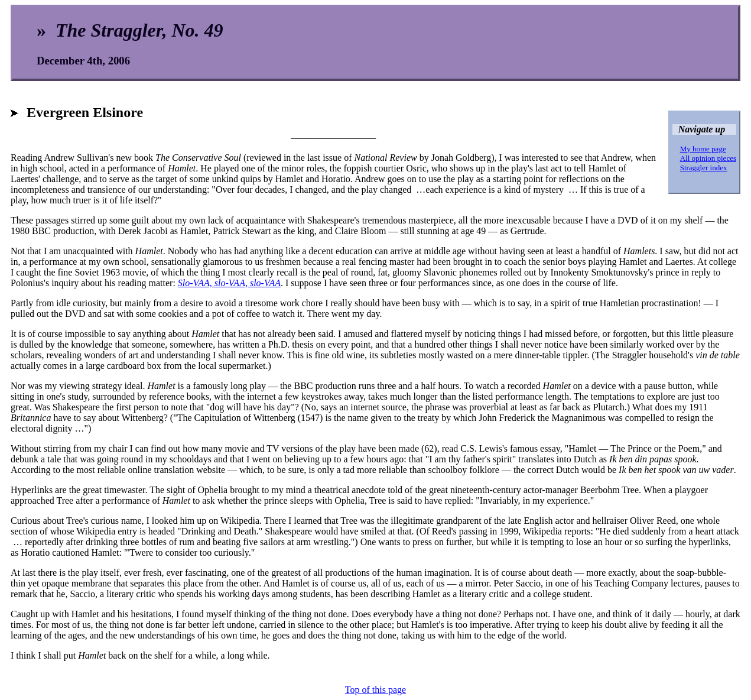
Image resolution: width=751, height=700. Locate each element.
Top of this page (375, 690)
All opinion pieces (708, 158)
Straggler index (704, 168)
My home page (703, 149)
